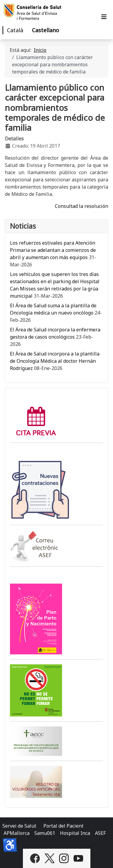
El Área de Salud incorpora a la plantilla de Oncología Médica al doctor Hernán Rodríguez (55, 361)
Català (15, 30)
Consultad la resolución (82, 206)
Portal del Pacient (63, 826)
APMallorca (17, 833)
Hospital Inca (75, 833)
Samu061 (45, 833)
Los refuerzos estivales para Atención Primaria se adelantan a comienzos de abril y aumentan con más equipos (53, 250)
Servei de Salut (19, 826)
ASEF (100, 833)
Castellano (46, 30)
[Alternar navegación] (104, 17)
